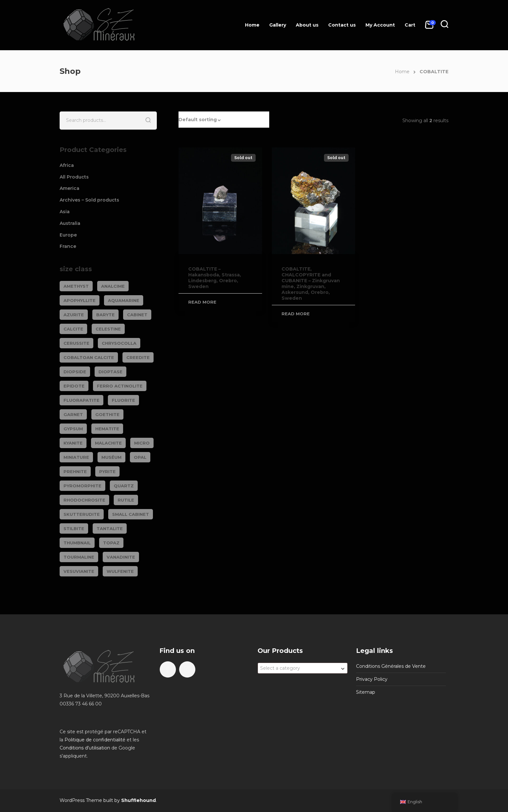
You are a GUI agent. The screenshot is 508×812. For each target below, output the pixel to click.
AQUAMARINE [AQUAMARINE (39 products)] (124, 300)
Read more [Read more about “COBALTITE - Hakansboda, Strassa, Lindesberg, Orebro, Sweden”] (202, 302)
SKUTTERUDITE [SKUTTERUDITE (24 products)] (82, 514)
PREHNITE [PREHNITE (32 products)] (75, 471)
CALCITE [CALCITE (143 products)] (73, 329)
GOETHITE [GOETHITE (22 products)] (107, 414)
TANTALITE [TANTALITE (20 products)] (110, 528)
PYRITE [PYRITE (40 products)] (107, 471)
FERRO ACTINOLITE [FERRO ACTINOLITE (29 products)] (120, 386)
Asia (65, 212)
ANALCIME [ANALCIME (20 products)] (113, 286)
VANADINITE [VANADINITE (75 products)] (121, 557)
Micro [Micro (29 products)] (142, 443)
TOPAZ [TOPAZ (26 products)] (111, 543)
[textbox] (303, 668)
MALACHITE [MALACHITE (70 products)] (108, 443)
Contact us (342, 25)
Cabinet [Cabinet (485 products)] (137, 315)
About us (307, 25)
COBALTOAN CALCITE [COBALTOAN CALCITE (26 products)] (89, 357)
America (69, 188)
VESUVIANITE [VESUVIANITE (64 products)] (79, 571)
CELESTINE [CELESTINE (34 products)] (108, 329)
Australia (70, 223)
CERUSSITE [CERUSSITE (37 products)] (76, 343)
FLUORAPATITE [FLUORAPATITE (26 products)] (81, 400)
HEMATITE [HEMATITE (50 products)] (107, 429)
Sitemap (366, 692)
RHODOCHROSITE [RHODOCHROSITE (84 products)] (84, 500)
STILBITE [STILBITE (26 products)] (74, 528)
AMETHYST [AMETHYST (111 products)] (76, 286)
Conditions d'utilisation (85, 748)
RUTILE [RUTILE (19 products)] (126, 500)
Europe (68, 235)
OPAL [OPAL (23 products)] (140, 457)
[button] (224, 120)
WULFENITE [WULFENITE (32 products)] (120, 571)
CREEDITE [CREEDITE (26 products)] (138, 357)
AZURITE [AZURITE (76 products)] (74, 315)
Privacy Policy (372, 679)
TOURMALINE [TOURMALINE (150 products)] (79, 557)
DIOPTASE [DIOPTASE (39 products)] (110, 372)
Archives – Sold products (89, 200)
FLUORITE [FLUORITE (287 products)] (123, 400)
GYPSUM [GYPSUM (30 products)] (73, 429)
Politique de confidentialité (95, 740)
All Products (74, 177)
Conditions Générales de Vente (391, 666)
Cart (410, 25)
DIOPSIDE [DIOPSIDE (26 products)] (75, 372)
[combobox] (303, 668)
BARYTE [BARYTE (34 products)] (105, 315)
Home (252, 25)
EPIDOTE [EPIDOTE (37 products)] (74, 386)
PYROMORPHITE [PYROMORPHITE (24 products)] (82, 486)
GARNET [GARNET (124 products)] (73, 414)
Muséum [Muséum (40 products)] (111, 457)
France (68, 246)
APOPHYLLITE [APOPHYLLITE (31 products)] (80, 300)
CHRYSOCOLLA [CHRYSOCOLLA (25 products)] (119, 343)
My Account (380, 25)
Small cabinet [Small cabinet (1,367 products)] (131, 514)
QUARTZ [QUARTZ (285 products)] (124, 486)
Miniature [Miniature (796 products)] (76, 457)
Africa (67, 165)
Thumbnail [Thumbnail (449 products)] (77, 543)
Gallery (278, 25)
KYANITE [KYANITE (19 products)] (73, 443)
